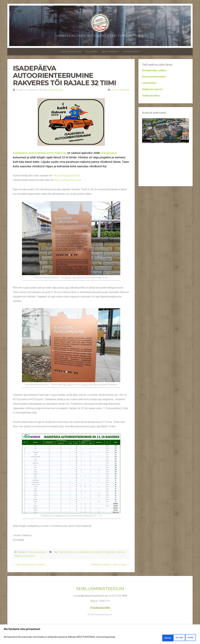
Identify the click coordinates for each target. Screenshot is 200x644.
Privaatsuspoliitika (100, 608)
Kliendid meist (131, 52)
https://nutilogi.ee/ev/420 (68, 180)
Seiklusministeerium (25, 556)
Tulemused (91, 52)
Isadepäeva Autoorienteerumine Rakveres (40, 153)
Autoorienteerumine (69, 552)
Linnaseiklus (96, 552)
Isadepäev (84, 552)
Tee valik (153, 638)
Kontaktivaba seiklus (154, 70)
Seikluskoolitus (151, 96)
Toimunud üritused (37, 552)
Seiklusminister (55, 90)
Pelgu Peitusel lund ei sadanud (30, 565)
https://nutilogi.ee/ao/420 (67, 176)
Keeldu (171, 638)
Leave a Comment (120, 90)
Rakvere (121, 552)
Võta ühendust (111, 52)
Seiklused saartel (152, 89)
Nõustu (188, 638)
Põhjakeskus (109, 153)
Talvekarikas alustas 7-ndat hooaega (108, 565)
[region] (100, 635)
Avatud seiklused (71, 52)
